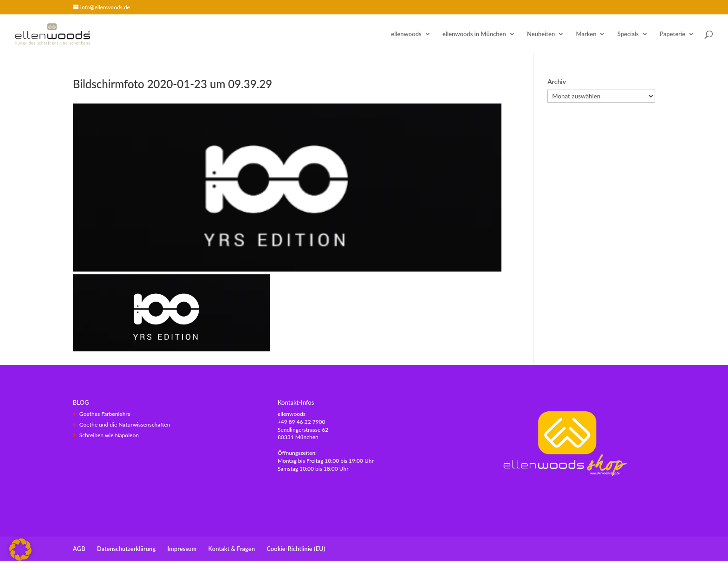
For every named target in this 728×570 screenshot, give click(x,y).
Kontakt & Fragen (232, 549)
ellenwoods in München (474, 34)
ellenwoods (406, 34)
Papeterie (673, 34)
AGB (79, 549)
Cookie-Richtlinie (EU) (296, 549)
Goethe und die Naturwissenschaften (125, 424)
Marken (586, 34)
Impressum (182, 549)
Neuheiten (541, 34)
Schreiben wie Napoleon (109, 435)
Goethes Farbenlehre (105, 414)
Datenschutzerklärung (127, 549)
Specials (628, 34)
